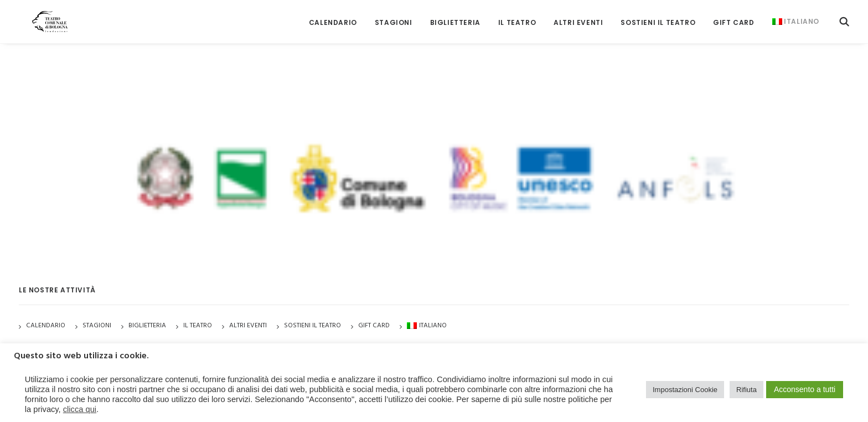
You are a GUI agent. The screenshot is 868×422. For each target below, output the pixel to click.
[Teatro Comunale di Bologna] (40, 15)
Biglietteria (455, 16)
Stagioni (97, 326)
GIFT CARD (733, 16)
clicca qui (80, 409)
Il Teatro (517, 16)
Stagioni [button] (394, 16)
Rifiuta (746, 390)
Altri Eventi (578, 16)
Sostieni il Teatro (658, 16)
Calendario (333, 16)
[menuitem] (333, 16)
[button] (844, 15)
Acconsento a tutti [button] (805, 389)
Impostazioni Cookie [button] (685, 390)
